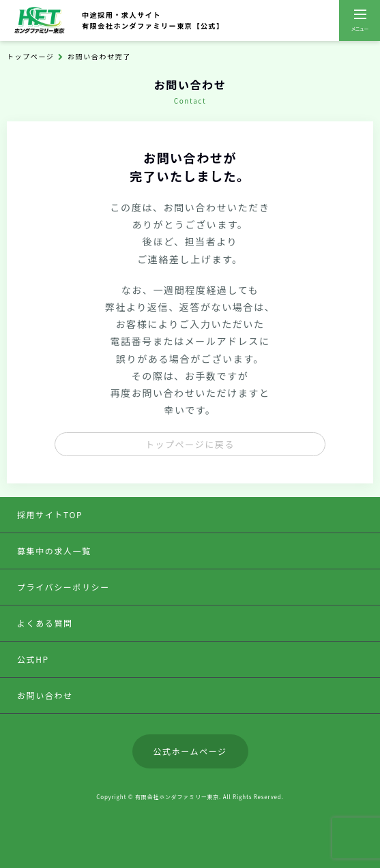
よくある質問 (45, 623)
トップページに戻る (190, 444)
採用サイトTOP (50, 514)
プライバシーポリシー (63, 587)
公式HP (33, 659)
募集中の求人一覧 (54, 551)
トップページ (30, 56)
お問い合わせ (45, 695)
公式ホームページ (190, 751)
